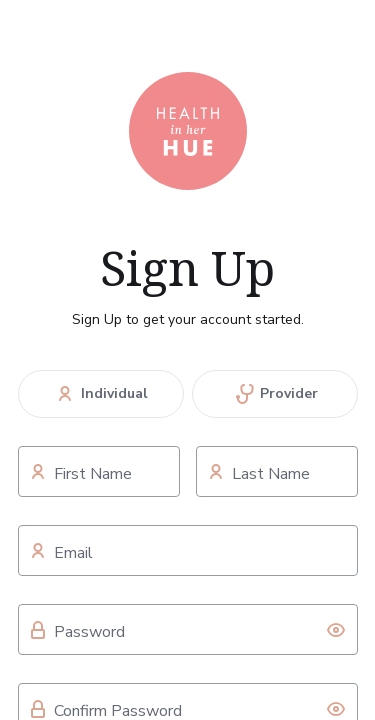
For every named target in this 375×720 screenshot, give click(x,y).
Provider (275, 394)
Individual (101, 394)
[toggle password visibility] (336, 630)
